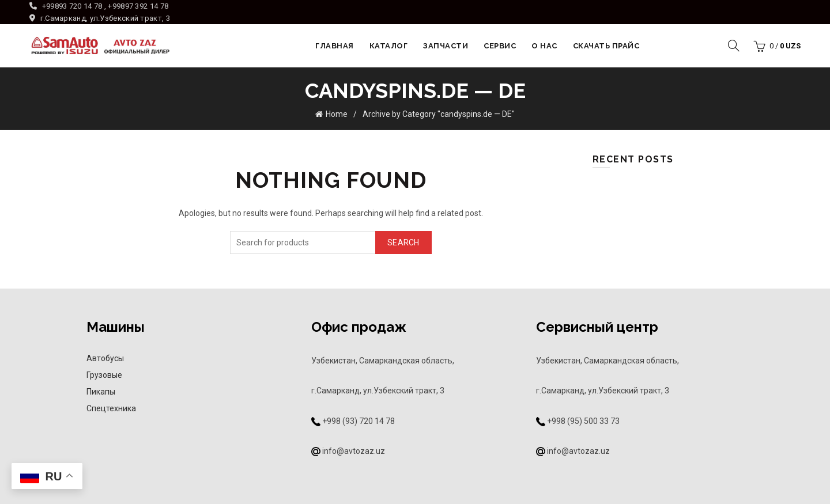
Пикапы (101, 392)
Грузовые (104, 375)
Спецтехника (111, 408)
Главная (335, 46)
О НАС (544, 46)
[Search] (734, 46)
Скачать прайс (606, 46)
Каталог (389, 46)
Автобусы (105, 358)
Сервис (500, 46)
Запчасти (446, 46)
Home (337, 114)
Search (403, 242)
